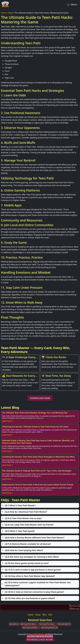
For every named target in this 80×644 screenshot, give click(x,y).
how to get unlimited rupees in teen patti (31, 628)
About (38, 614)
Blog (10, 13)
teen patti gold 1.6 (64, 624)
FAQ (50, 614)
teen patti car (14, 624)
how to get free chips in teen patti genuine (48, 624)
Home (4, 13)
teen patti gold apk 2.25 (49, 628)
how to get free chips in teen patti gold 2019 (29, 624)
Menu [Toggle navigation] (72, 5)
